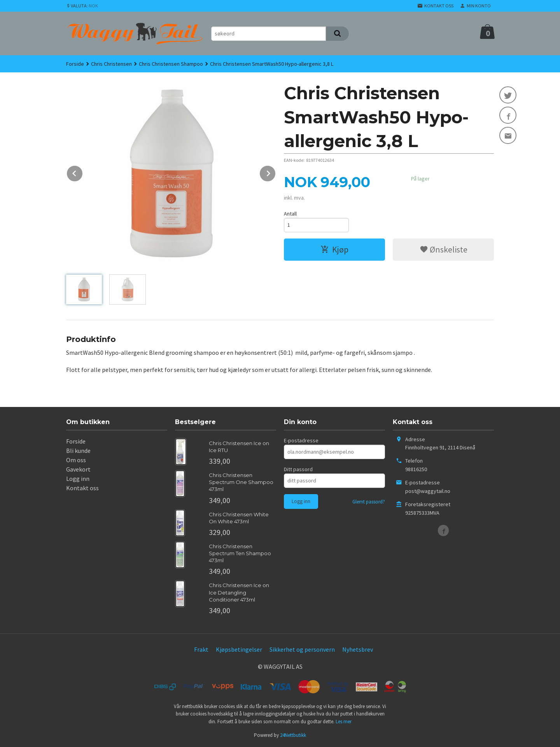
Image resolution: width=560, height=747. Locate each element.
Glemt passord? (369, 502)
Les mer (344, 722)
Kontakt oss (82, 488)
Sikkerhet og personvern (302, 649)
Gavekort (78, 469)
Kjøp (334, 249)
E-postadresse (301, 440)
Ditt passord (298, 469)
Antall (290, 214)
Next (276, 172)
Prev (83, 172)
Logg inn (78, 479)
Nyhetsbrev (358, 649)
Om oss (76, 460)
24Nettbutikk (293, 735)
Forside (75, 64)
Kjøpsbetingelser (239, 649)
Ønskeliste (444, 249)
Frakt (201, 649)
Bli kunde (78, 451)
